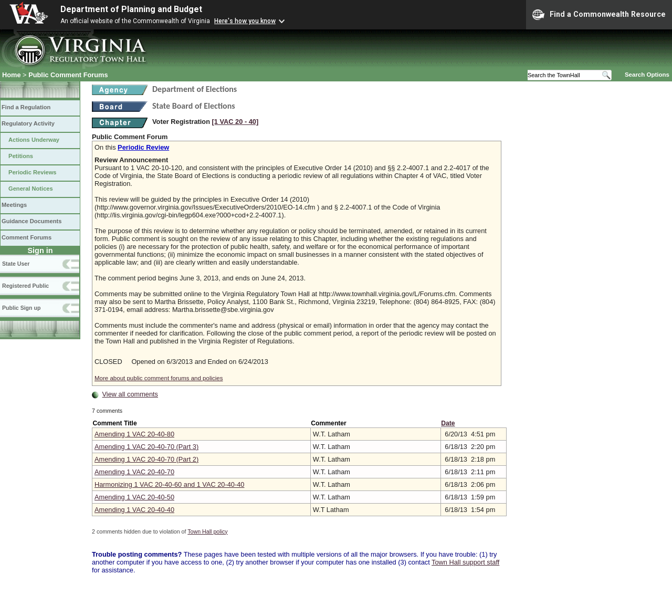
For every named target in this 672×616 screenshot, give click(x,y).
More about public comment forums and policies (159, 378)
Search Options (647, 75)
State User (16, 264)
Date (448, 423)
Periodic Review (143, 147)
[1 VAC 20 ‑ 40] (235, 122)
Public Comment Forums (68, 75)
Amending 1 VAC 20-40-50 (134, 497)
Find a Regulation (26, 107)
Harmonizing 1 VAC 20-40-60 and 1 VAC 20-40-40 (169, 484)
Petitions (21, 156)
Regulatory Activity (28, 123)
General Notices (31, 189)
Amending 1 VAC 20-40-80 (134, 434)
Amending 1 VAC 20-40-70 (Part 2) (146, 459)
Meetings (14, 205)
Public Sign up (21, 308)
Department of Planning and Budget (131, 9)
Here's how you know (245, 21)
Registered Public (25, 286)
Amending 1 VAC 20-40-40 (134, 510)
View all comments (130, 394)
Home (12, 75)
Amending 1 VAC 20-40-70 (134, 472)
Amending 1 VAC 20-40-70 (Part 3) (146, 447)
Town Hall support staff (465, 562)
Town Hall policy (207, 531)
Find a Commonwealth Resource (599, 15)
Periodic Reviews (33, 172)
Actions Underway (34, 140)
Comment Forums (27, 237)
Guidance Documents (31, 221)
